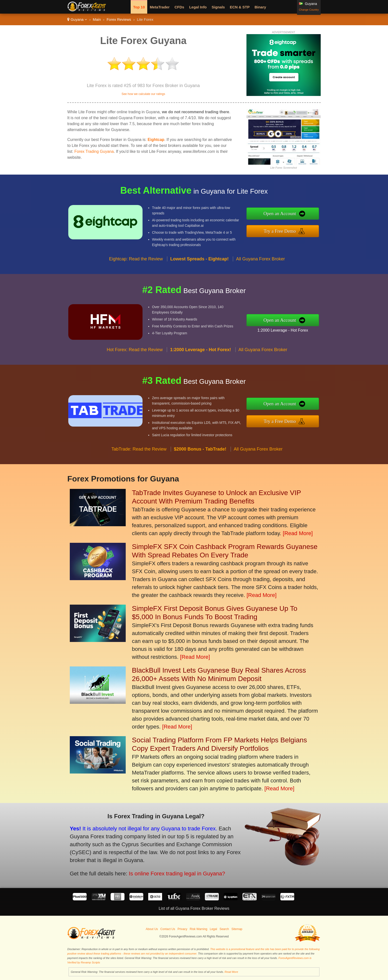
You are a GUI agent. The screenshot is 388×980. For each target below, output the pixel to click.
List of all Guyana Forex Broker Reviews (194, 908)
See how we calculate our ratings (143, 94)
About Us (152, 929)
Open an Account (285, 214)
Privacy (182, 929)
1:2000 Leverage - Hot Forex (288, 329)
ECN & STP (240, 7)
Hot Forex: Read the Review (135, 355)
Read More (231, 972)
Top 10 (139, 7)
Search (224, 929)
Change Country (309, 10)
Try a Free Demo (285, 230)
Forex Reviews (119, 19)
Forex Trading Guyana (94, 151)
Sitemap (237, 929)
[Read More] (298, 533)
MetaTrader (160, 7)
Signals (218, 7)
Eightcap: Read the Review (136, 264)
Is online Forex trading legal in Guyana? (170, 871)
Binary (260, 7)
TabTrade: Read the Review (139, 454)
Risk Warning (199, 929)
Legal (213, 929)
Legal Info (198, 7)
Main (97, 19)
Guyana (77, 19)
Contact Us (168, 929)
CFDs (179, 7)
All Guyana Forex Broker (260, 264)
